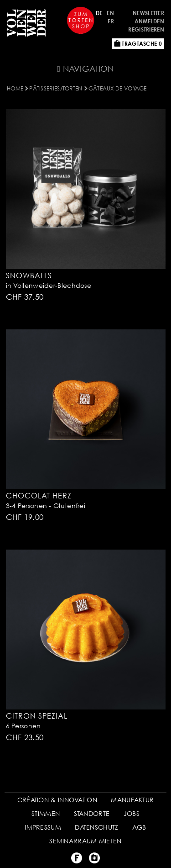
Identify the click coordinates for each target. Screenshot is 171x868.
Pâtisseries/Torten (56, 88)
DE (99, 13)
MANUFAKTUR (132, 800)
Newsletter (148, 13)
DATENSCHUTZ (96, 827)
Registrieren (146, 29)
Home (15, 88)
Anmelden (149, 21)
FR (111, 21)
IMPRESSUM (43, 827)
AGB (139, 827)
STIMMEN (46, 813)
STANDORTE (92, 813)
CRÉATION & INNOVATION (57, 800)
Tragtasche (138, 44)
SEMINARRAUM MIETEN (85, 841)
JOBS (132, 813)
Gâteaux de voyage (118, 88)
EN (110, 13)
